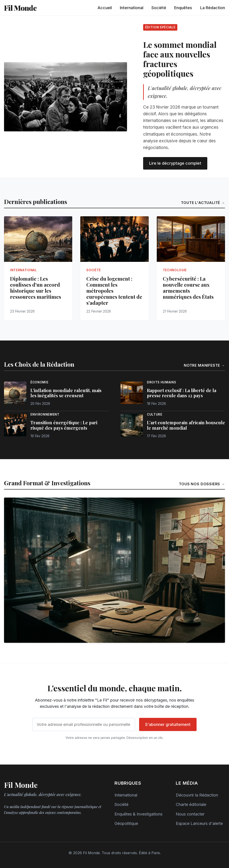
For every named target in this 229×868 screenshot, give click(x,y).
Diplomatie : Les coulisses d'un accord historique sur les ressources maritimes (36, 288)
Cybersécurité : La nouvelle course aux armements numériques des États (188, 288)
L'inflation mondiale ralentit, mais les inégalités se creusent (66, 393)
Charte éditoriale (191, 804)
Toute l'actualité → (203, 203)
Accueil (105, 8)
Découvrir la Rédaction (197, 795)
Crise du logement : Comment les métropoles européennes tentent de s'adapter (114, 291)
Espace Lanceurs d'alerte (199, 823)
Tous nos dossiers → (202, 484)
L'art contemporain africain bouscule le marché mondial (186, 425)
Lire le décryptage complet (175, 163)
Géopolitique (126, 823)
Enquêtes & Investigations (138, 814)
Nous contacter (190, 814)
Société (159, 8)
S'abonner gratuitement (168, 724)
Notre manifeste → (204, 365)
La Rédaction (213, 8)
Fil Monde (20, 8)
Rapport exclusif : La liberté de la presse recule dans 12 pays (182, 393)
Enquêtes (183, 8)
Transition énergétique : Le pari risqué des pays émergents (64, 425)
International (132, 8)
